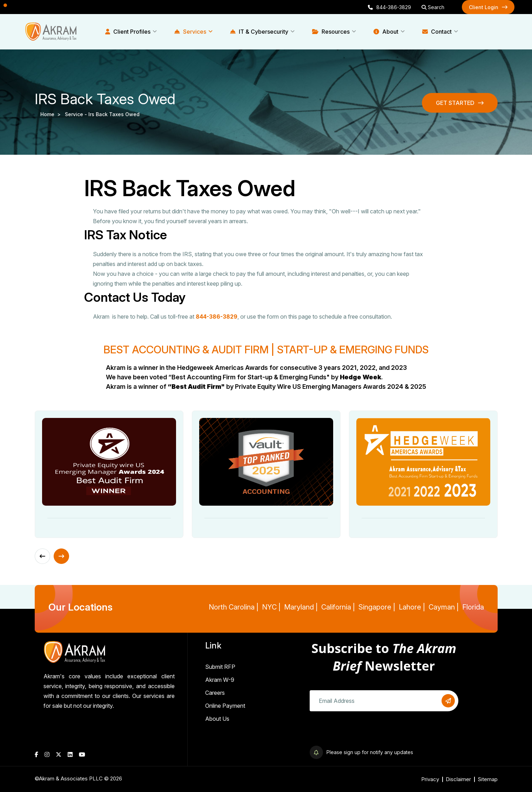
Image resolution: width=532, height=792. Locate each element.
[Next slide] (61, 556)
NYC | (271, 607)
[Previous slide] (42, 556)
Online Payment (225, 706)
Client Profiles (128, 32)
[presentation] (363, 732)
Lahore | (412, 607)
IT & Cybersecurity (259, 32)
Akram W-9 (220, 680)
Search (433, 7)
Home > (52, 114)
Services (190, 32)
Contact (437, 32)
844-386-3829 (389, 7)
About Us (217, 719)
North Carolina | (234, 607)
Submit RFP (220, 667)
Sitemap (488, 779)
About (386, 32)
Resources (331, 32)
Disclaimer (458, 779)
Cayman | (444, 607)
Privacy (430, 779)
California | (338, 607)
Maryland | (301, 607)
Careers (215, 693)
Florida (473, 607)
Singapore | (377, 607)
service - (77, 114)
